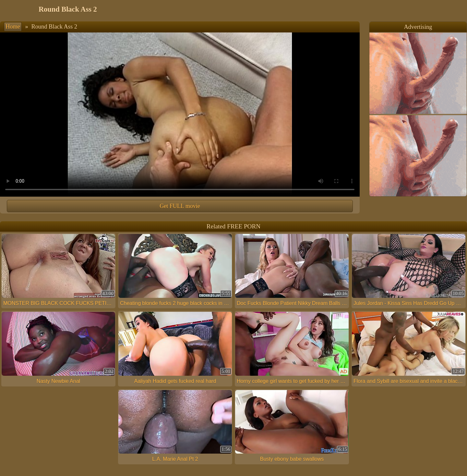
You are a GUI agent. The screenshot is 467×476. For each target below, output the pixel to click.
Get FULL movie (180, 206)
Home (13, 27)
